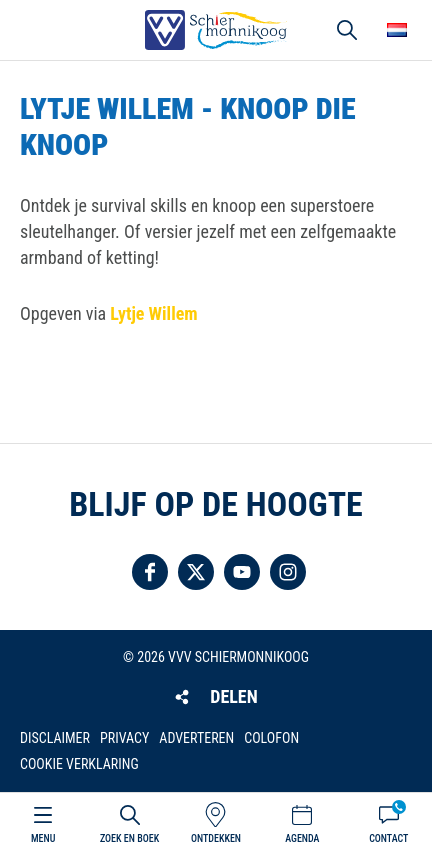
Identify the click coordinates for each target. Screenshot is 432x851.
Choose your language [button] (397, 30)
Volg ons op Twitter (196, 572)
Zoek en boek (129, 838)
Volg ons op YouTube (242, 572)
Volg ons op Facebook (150, 572)
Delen (233, 696)
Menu (43, 838)
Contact (388, 838)
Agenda (302, 838)
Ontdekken (216, 838)
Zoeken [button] (347, 30)
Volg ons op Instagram (288, 572)
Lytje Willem (153, 313)
